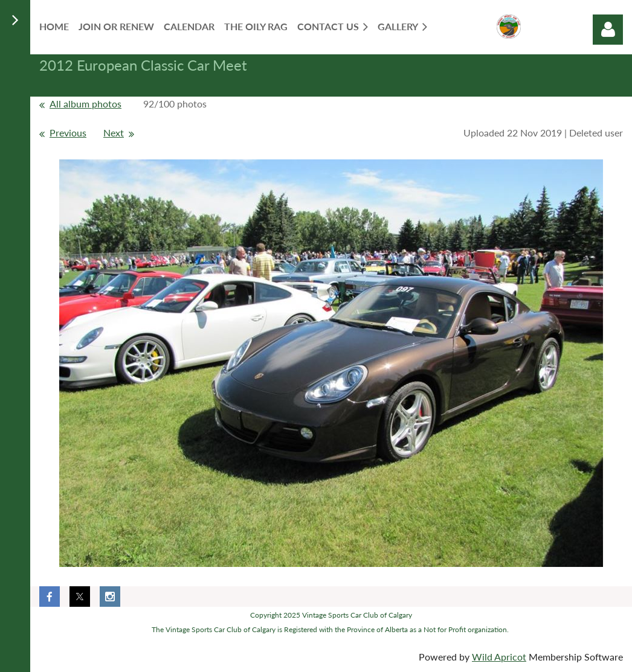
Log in (608, 30)
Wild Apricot (499, 657)
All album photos (85, 104)
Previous (68, 133)
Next (114, 133)
